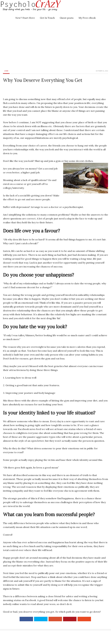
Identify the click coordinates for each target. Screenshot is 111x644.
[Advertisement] (58, 44)
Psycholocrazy (26, 7)
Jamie (6, 71)
